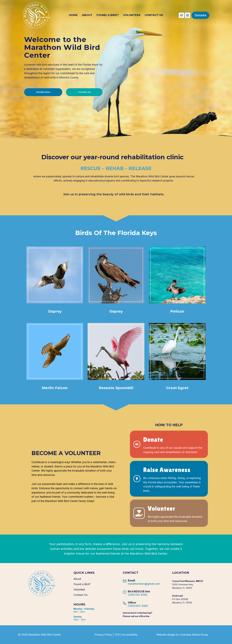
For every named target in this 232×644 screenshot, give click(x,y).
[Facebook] (181, 15)
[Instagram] (187, 15)
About (87, 15)
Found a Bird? (108, 15)
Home (73, 15)
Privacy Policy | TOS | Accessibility (116, 635)
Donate (200, 15)
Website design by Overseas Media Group (182, 635)
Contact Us (154, 15)
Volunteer (132, 15)
